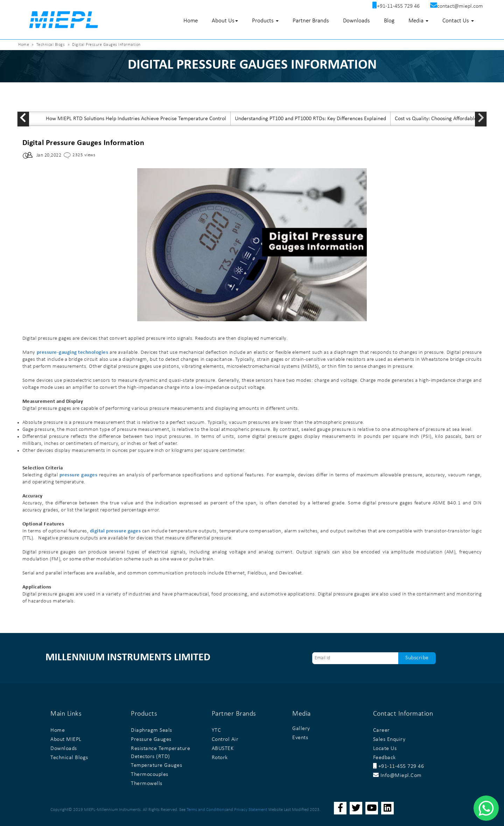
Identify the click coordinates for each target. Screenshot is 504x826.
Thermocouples (150, 775)
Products (265, 21)
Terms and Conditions (206, 810)
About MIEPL (66, 739)
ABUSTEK (223, 749)
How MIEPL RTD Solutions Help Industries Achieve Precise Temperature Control (136, 119)
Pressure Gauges (151, 739)
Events (300, 738)
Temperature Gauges (156, 765)
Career (381, 730)
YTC (216, 730)
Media (418, 21)
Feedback (384, 758)
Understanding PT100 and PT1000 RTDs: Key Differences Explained (310, 119)
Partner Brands (311, 21)
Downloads (356, 21)
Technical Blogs (51, 45)
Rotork (220, 758)
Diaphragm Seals (152, 730)
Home (191, 21)
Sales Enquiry (389, 739)
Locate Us (385, 749)
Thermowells (147, 784)
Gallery (301, 729)
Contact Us (458, 21)
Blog (389, 21)
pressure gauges (79, 475)
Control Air (225, 739)
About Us (225, 21)
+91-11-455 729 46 (399, 766)
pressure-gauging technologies (73, 353)
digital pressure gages (115, 531)
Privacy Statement (251, 810)
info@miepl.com (397, 776)
